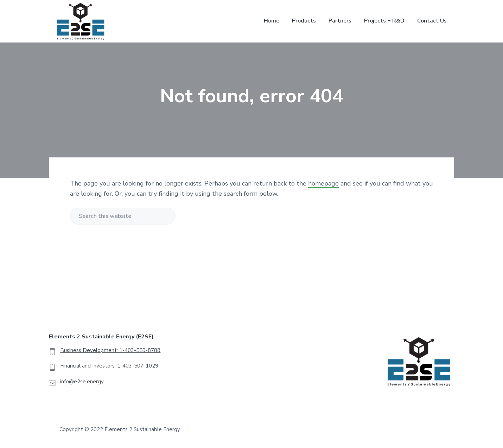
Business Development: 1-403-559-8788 (110, 350)
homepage (323, 183)
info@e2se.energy (82, 382)
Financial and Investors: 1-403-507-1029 (109, 366)
